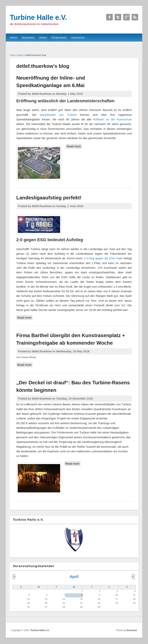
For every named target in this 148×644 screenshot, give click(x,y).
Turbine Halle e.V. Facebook (109, 17)
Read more (74, 146)
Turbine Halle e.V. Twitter (118, 17)
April (74, 577)
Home (13, 38)
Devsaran (132, 630)
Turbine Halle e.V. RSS (135, 17)
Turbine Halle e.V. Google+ (126, 17)
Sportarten (28, 38)
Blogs (21, 55)
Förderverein (59, 38)
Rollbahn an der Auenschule (112, 119)
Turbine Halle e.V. (40, 630)
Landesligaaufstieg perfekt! (49, 198)
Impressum (78, 38)
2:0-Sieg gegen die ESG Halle (103, 258)
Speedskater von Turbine (58, 115)
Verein (43, 38)
